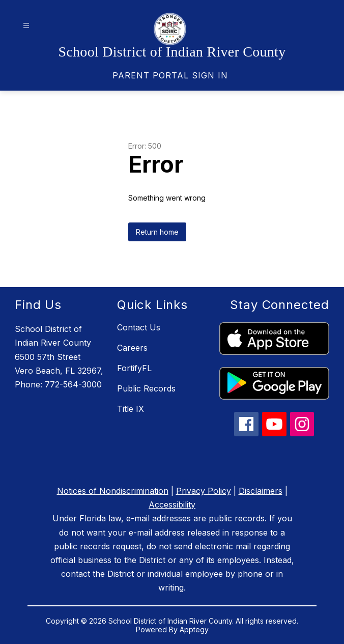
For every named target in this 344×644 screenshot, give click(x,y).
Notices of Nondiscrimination (113, 491)
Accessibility (172, 505)
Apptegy (194, 629)
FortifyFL (134, 368)
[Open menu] (26, 26)
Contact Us (139, 327)
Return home (157, 232)
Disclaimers (261, 491)
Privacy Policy (204, 491)
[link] (170, 75)
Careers (132, 348)
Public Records (146, 388)
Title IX (131, 409)
